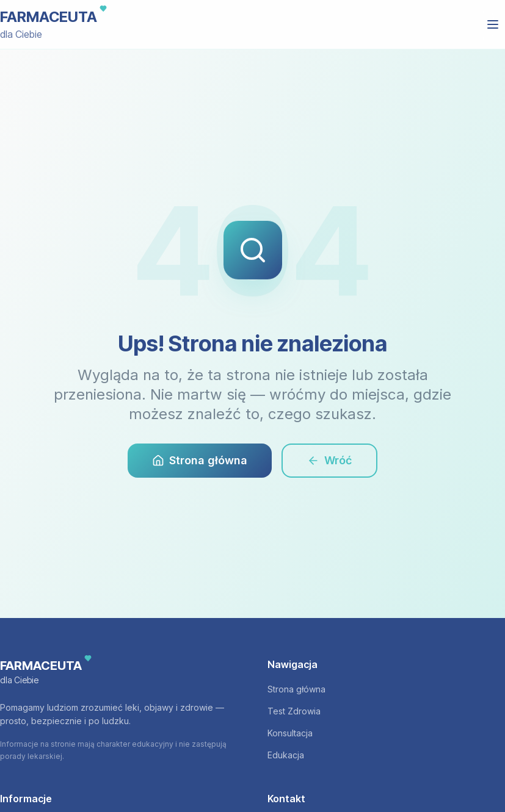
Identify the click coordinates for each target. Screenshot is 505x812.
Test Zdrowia (294, 711)
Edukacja (286, 755)
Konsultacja (290, 733)
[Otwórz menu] (493, 24)
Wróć (329, 460)
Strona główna (200, 460)
